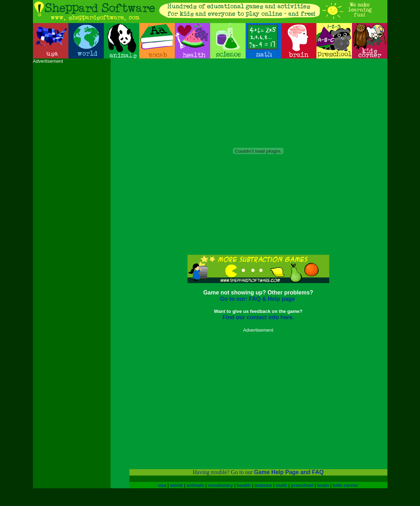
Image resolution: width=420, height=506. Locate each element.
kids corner (346, 485)
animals (195, 485)
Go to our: (233, 299)
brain (323, 485)
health (244, 485)
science (263, 485)
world (177, 485)
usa (162, 485)
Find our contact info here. (258, 317)
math (281, 485)
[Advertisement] (61, 170)
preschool (302, 485)
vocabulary (220, 485)
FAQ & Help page (271, 299)
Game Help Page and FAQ (289, 472)
